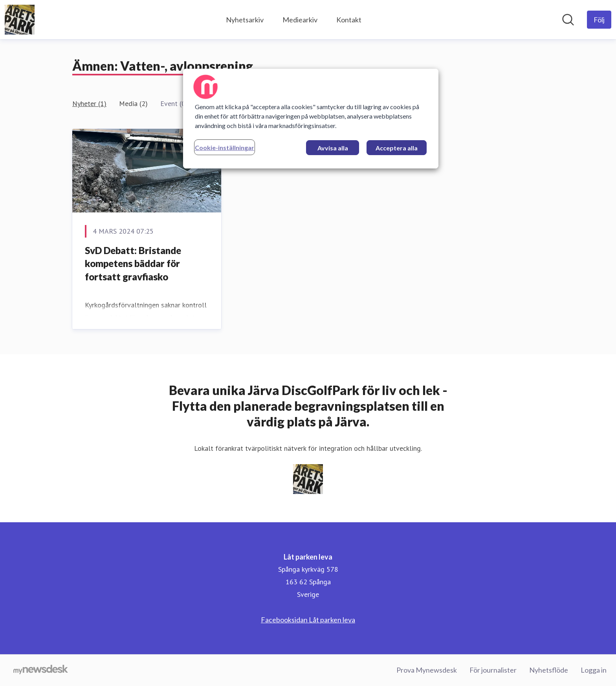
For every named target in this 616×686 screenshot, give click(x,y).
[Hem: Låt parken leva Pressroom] (20, 20)
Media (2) (133, 103)
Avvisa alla (333, 148)
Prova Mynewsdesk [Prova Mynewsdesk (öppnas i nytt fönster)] (427, 670)
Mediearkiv (300, 20)
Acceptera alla (397, 148)
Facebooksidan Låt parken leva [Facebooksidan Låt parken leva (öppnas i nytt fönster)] (308, 620)
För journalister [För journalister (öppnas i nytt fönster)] (493, 670)
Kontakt (349, 20)
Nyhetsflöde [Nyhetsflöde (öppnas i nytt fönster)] (549, 670)
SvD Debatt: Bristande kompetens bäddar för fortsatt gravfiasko (133, 263)
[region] (311, 119)
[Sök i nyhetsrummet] (568, 20)
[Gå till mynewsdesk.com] (41, 670)
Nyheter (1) (89, 103)
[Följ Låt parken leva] (599, 20)
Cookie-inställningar (225, 147)
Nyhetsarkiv (245, 20)
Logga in (594, 670)
